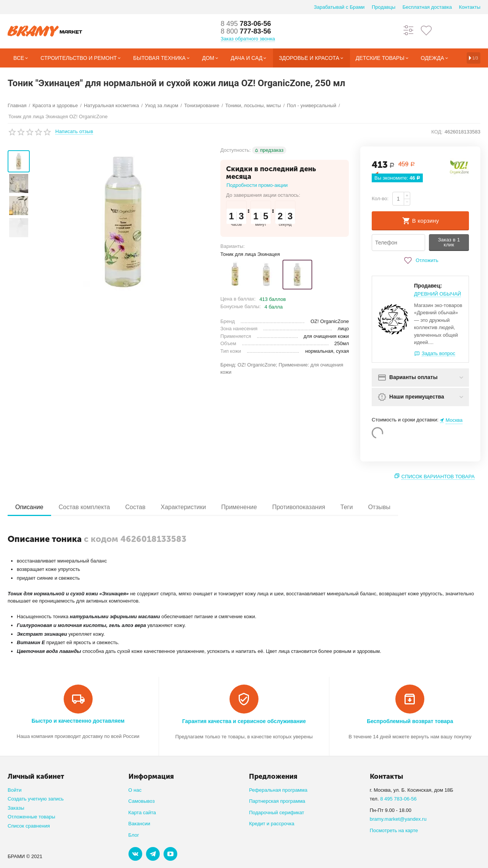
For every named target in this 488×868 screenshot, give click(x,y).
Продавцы (384, 7)
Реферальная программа (278, 790)
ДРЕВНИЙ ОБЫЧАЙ (437, 294)
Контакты (470, 7)
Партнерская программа (277, 801)
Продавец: (428, 286)
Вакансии (139, 824)
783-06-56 (246, 24)
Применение (239, 507)
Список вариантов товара (438, 477)
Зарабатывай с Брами (339, 7)
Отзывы (379, 507)
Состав (135, 507)
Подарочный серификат (277, 813)
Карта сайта (142, 813)
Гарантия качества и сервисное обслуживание (244, 721)
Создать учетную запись (36, 799)
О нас (135, 790)
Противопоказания (299, 507)
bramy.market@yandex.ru (398, 819)
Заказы (16, 808)
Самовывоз (142, 801)
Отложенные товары (31, 817)
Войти (14, 790)
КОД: (437, 132)
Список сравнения (29, 826)
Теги (347, 507)
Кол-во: (380, 199)
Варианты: (233, 246)
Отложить (420, 260)
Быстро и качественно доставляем (78, 721)
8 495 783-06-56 (398, 799)
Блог (134, 835)
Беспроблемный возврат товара (410, 721)
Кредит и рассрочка (272, 824)
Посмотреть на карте (394, 830)
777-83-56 (246, 31)
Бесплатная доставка (427, 7)
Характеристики (184, 507)
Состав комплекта (84, 507)
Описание (29, 507)
